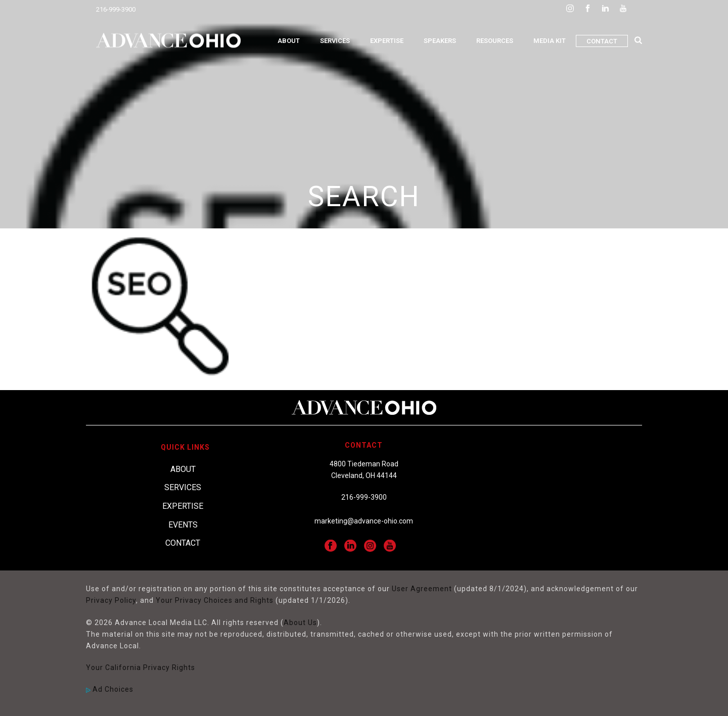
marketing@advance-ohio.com (364, 521)
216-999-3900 (116, 9)
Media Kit (550, 41)
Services (335, 41)
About (289, 41)
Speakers (440, 41)
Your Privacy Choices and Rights (215, 600)
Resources (495, 41)
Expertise (387, 41)
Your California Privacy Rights (141, 667)
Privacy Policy (111, 600)
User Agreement (422, 589)
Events (183, 525)
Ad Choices (110, 689)
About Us (300, 623)
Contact (602, 41)
